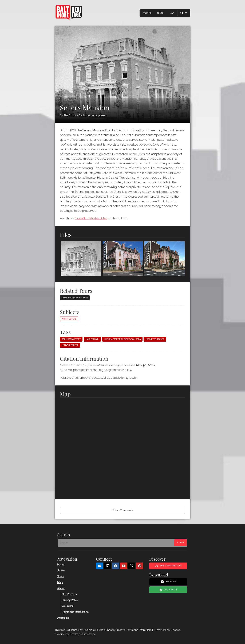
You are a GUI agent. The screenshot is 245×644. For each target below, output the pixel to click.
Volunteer (67, 606)
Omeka (74, 634)
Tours (160, 13)
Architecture (69, 319)
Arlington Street (71, 339)
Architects (63, 618)
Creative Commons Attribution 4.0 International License (148, 630)
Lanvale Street (70, 345)
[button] (184, 13)
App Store (168, 582)
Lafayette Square (155, 339)
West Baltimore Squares (75, 298)
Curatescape (88, 634)
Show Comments (123, 510)
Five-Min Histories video (91, 218)
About (61, 588)
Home (61, 565)
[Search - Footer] (116, 543)
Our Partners (69, 594)
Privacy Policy (70, 600)
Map (172, 13)
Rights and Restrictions (75, 612)
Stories (147, 13)
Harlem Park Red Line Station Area (122, 339)
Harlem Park (92, 339)
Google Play (168, 590)
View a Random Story (168, 566)
